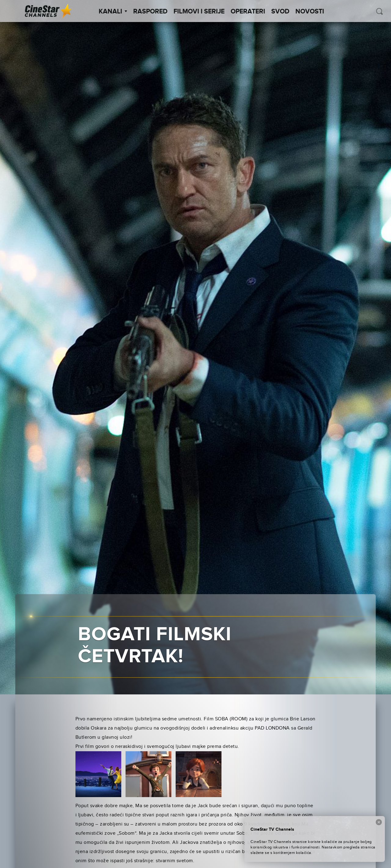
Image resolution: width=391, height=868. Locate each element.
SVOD (280, 12)
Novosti (310, 12)
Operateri (248, 12)
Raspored (150, 12)
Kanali (113, 12)
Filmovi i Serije (199, 12)
